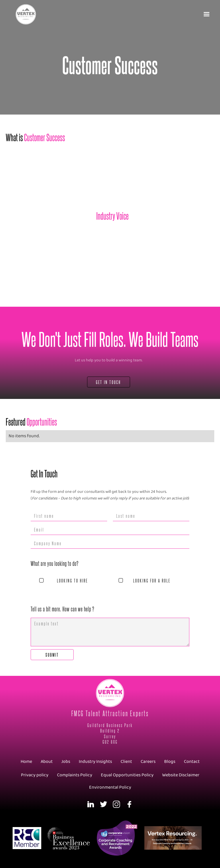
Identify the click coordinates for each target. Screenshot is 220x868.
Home (26, 762)
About (47, 762)
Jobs (66, 762)
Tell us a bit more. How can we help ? (62, 609)
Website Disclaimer (181, 775)
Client (126, 762)
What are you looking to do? (55, 563)
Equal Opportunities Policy (127, 775)
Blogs (170, 762)
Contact (192, 762)
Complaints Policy (75, 775)
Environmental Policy (110, 787)
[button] (207, 14)
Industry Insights (95, 762)
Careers (148, 762)
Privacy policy (35, 775)
